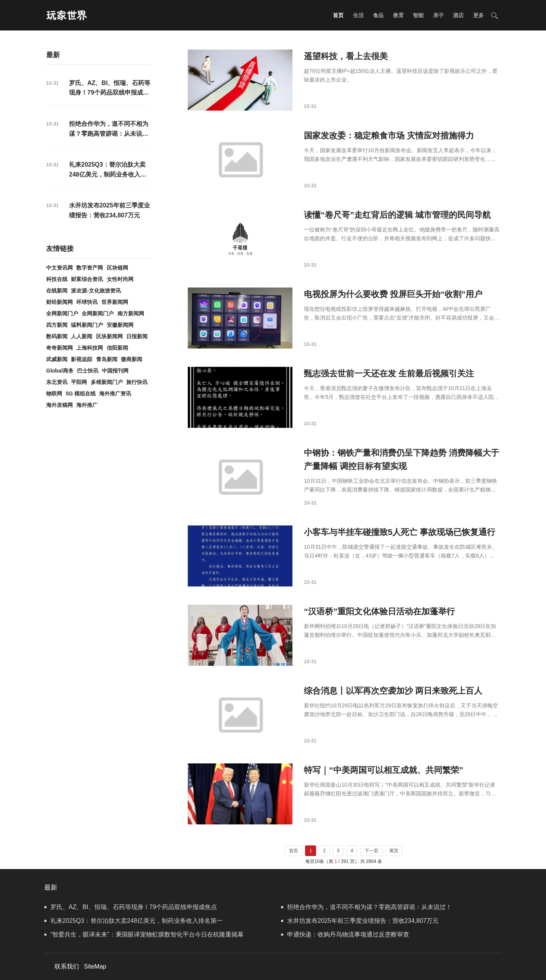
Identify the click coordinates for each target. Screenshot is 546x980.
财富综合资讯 (87, 279)
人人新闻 (82, 336)
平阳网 (79, 382)
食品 (378, 15)
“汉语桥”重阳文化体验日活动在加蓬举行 (379, 611)
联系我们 (67, 966)
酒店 (458, 15)
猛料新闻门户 (87, 325)
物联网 (54, 394)
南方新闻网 (131, 313)
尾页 (394, 851)
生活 (358, 15)
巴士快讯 (88, 371)
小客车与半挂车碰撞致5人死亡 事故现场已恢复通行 (400, 532)
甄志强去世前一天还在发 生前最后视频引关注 (389, 374)
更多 (479, 15)
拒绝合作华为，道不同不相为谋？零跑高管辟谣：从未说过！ (109, 133)
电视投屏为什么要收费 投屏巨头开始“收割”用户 (393, 294)
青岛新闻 (107, 359)
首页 (338, 15)
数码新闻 (57, 336)
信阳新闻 (117, 348)
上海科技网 (90, 348)
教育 (398, 15)
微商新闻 (132, 359)
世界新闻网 (115, 302)
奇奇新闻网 (59, 348)
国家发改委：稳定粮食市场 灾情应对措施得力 (389, 136)
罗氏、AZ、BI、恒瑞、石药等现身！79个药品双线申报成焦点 (110, 93)
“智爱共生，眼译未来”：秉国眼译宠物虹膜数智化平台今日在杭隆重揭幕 (144, 934)
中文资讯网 (59, 268)
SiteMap (95, 966)
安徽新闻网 (120, 325)
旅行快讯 (137, 382)
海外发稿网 (59, 405)
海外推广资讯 (115, 394)
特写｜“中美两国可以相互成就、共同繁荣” (384, 770)
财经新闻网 (59, 302)
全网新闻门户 (62, 313)
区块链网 (117, 268)
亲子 (438, 15)
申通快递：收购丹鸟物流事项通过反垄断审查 (345, 934)
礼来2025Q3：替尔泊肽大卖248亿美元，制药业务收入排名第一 (108, 174)
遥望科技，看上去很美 (346, 56)
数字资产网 (90, 268)
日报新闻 (137, 336)
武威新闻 (57, 359)
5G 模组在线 (81, 394)
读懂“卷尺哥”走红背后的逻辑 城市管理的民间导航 (397, 215)
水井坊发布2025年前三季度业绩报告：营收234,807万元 (360, 921)
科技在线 (57, 279)
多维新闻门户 (107, 382)
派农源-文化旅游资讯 (96, 291)
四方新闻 (57, 325)
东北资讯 (57, 382)
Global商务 (60, 371)
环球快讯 (87, 302)
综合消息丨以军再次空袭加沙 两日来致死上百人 (393, 691)
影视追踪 (82, 359)
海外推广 (87, 405)
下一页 (371, 851)
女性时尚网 (120, 279)
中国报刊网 (115, 371)
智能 (418, 15)
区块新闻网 (109, 336)
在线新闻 (57, 291)
